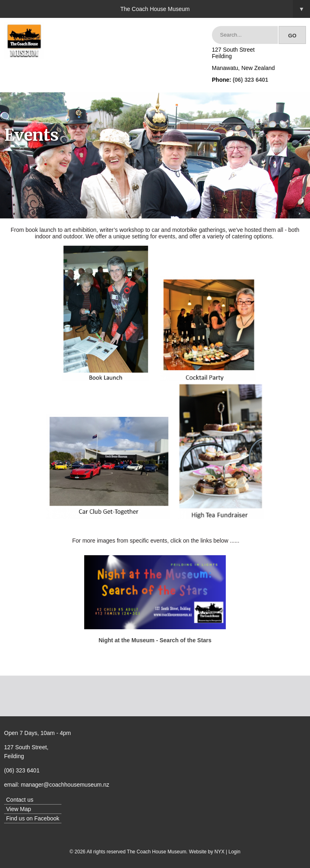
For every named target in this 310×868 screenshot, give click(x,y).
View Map (19, 809)
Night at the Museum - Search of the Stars (155, 640)
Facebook (47, 818)
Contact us (20, 800)
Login (235, 852)
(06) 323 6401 (250, 80)
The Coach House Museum (215, 9)
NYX (219, 852)
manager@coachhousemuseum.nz (65, 785)
